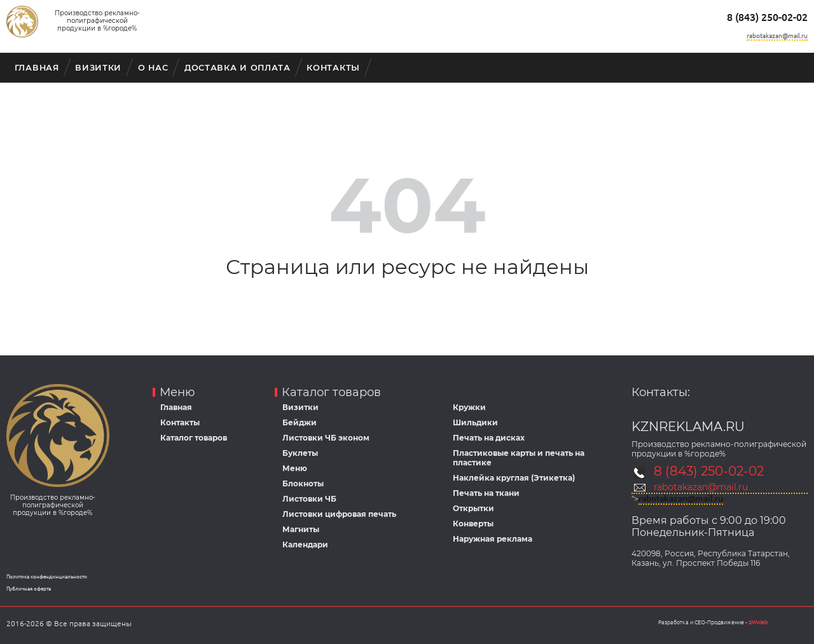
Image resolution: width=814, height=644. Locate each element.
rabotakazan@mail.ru (777, 36)
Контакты (333, 68)
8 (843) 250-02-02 (767, 17)
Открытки (473, 508)
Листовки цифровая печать (339, 514)
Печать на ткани (486, 493)
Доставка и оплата (238, 68)
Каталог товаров (194, 438)
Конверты (473, 524)
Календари (305, 545)
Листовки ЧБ (309, 499)
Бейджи (300, 422)
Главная (37, 68)
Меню (295, 468)
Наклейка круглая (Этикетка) (514, 478)
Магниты (301, 529)
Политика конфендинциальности (47, 577)
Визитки (98, 68)
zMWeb (758, 622)
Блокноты (303, 483)
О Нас (153, 68)
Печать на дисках (489, 438)
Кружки (469, 407)
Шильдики (475, 422)
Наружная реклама (493, 539)
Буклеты (300, 453)
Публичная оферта (29, 589)
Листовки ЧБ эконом (326, 438)
